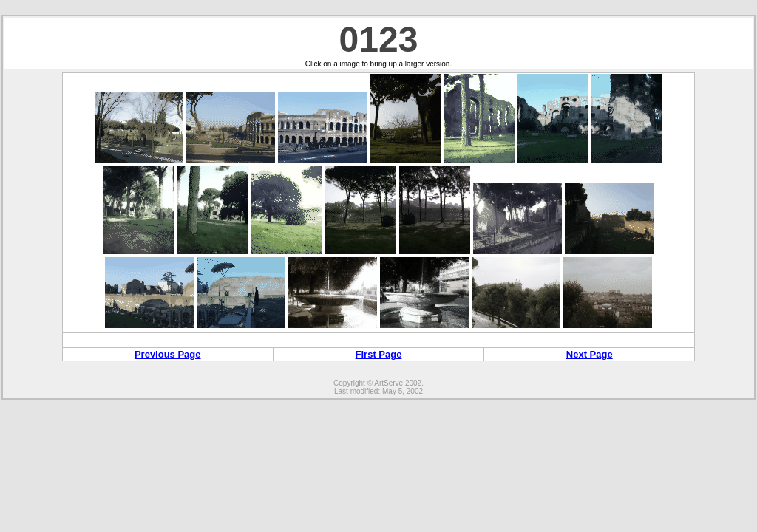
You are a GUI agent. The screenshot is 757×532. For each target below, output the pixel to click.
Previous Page (168, 354)
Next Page (590, 354)
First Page (379, 354)
